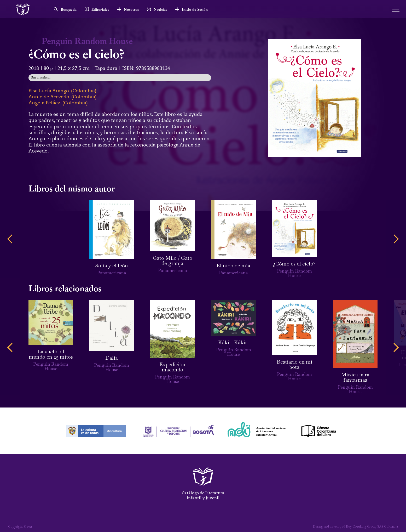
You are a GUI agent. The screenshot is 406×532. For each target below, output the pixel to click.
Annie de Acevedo (49, 97)
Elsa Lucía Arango (49, 91)
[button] (10, 239)
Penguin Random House (87, 41)
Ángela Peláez (44, 103)
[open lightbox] (315, 98)
